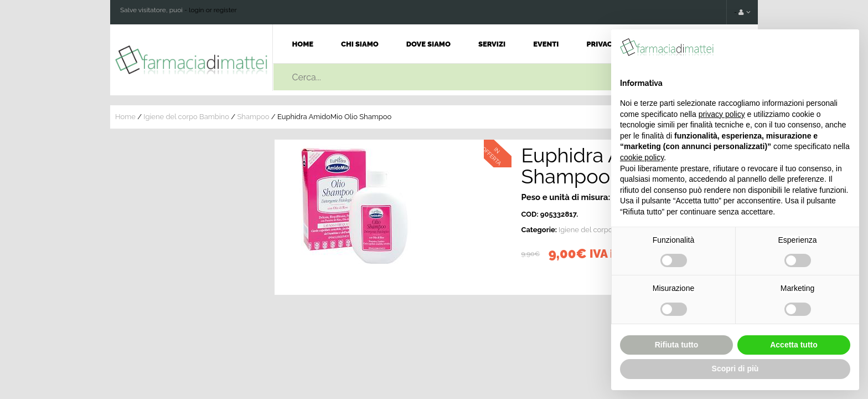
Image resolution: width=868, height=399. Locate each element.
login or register (213, 10)
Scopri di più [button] (735, 369)
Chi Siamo (360, 44)
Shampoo (253, 117)
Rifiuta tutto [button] (677, 345)
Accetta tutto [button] (794, 345)
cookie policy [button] (642, 157)
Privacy (601, 44)
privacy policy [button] (722, 114)
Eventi (546, 44)
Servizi (492, 44)
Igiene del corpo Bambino (186, 117)
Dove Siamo (428, 44)
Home (303, 44)
